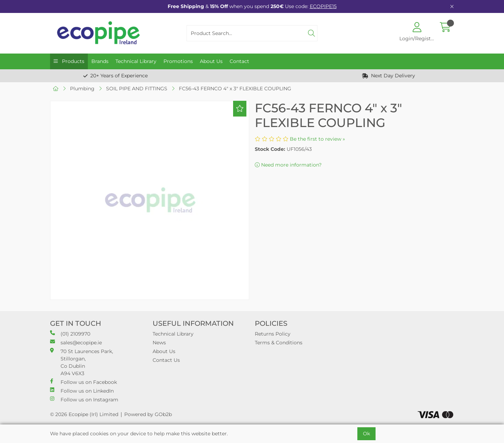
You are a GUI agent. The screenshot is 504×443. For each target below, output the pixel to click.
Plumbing (82, 89)
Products (72, 61)
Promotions (178, 61)
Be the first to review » (317, 139)
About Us (211, 61)
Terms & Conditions (279, 343)
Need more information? (288, 165)
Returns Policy (273, 334)
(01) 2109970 (70, 334)
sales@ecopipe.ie (76, 342)
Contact (239, 61)
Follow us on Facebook (83, 382)
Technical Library (136, 61)
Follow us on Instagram (84, 399)
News (159, 343)
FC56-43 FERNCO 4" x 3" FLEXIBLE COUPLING (235, 89)
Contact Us (166, 360)
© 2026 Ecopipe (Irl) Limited (84, 414)
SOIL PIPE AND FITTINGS (137, 89)
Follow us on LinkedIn (82, 391)
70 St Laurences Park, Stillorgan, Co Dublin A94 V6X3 (82, 362)
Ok (366, 434)
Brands (100, 61)
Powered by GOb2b (148, 414)
